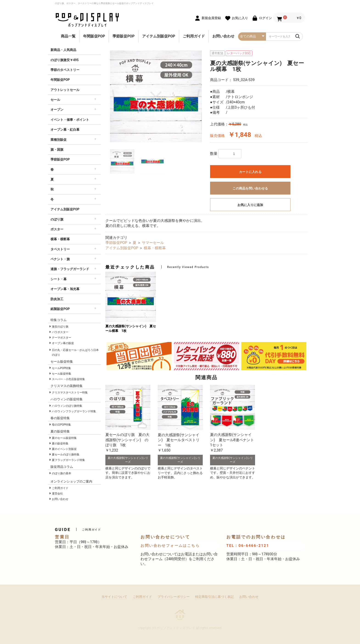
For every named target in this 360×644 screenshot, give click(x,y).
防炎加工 (57, 299)
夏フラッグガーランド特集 (68, 460)
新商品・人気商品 (63, 50)
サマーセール (153, 243)
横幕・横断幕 (60, 239)
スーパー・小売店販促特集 (68, 379)
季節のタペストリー (65, 70)
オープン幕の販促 (63, 343)
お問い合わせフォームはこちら (170, 546)
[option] (156, 96)
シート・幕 (59, 279)
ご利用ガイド (194, 36)
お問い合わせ (223, 36)
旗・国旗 (57, 150)
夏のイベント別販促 (64, 449)
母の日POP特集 (61, 425)
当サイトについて (114, 597)
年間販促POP (94, 36)
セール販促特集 (62, 374)
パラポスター (60, 332)
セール (55, 100)
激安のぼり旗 (60, 327)
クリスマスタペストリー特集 (70, 393)
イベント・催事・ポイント (70, 120)
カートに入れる (250, 172)
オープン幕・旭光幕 (65, 289)
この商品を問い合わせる (250, 188)
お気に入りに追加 (250, 205)
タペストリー (60, 249)
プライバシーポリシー (174, 597)
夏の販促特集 (60, 443)
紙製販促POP (60, 309)
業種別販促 (59, 140)
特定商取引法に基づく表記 (214, 597)
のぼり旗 (57, 219)
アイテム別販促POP (159, 36)
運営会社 (57, 494)
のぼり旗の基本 (62, 473)
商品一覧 (68, 36)
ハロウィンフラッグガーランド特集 (74, 411)
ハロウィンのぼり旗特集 (67, 406)
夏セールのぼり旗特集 (66, 455)
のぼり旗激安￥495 (65, 60)
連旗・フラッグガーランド (70, 269)
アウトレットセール (65, 90)
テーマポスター (62, 338)
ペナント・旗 (60, 259)
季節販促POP (124, 36)
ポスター (57, 229)
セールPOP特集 (61, 368)
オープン (57, 110)
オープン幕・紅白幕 (65, 130)
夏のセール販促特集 (64, 438)
